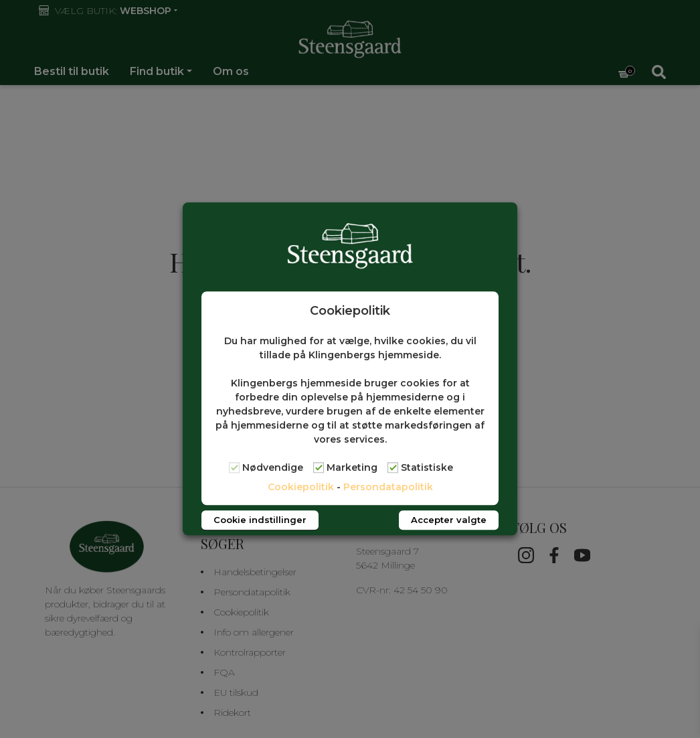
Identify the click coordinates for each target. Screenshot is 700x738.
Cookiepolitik (301, 488)
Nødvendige (273, 468)
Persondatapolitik (388, 488)
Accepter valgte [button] (449, 520)
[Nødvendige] (234, 467)
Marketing (352, 468)
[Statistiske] (393, 467)
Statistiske (427, 468)
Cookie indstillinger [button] (260, 520)
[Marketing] (319, 467)
